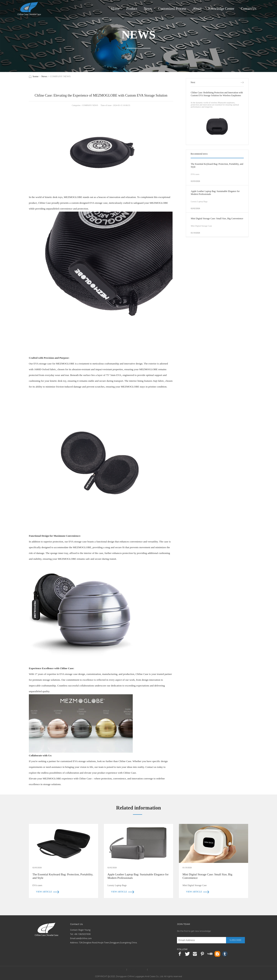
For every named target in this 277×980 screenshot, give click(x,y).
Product (132, 9)
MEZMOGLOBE (65, 364)
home (36, 76)
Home (115, 9)
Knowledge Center (221, 9)
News (148, 9)
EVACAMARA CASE (137, 970)
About (197, 9)
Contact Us (249, 9)
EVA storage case (98, 203)
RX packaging (155, 970)
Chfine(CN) (121, 970)
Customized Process (172, 9)
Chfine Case (85, 778)
